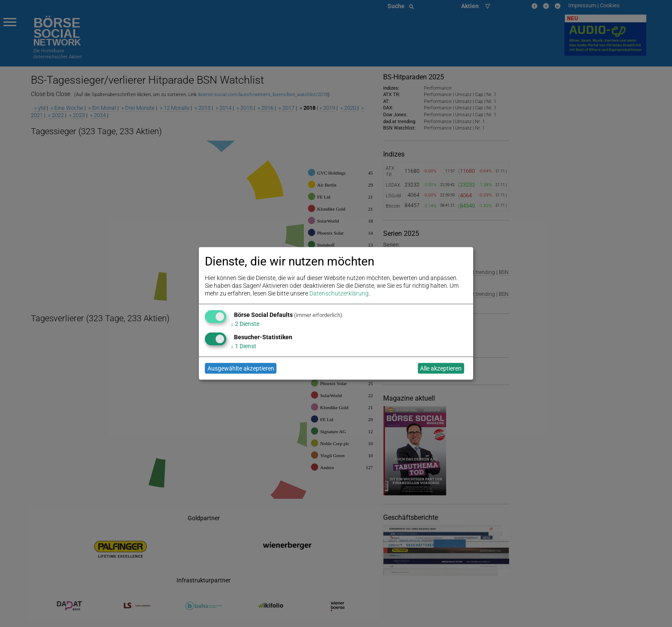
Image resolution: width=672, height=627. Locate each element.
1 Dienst (243, 346)
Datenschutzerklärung (339, 294)
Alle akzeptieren (441, 368)
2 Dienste (245, 324)
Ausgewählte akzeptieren (241, 368)
